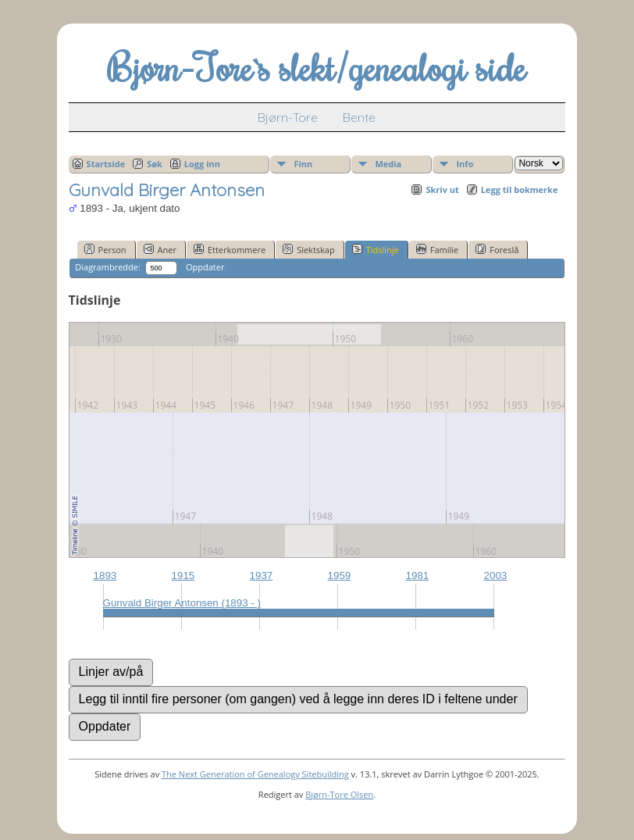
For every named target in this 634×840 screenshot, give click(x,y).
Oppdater (205, 267)
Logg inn (202, 164)
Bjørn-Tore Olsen (339, 794)
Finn (303, 164)
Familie (437, 249)
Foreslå (497, 249)
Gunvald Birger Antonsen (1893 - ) (182, 603)
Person (105, 249)
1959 (340, 575)
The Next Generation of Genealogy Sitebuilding (255, 774)
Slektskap (309, 249)
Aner (160, 249)
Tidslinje (376, 249)
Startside (106, 164)
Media (388, 164)
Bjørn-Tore (288, 117)
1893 (105, 575)
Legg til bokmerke (520, 189)
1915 (183, 575)
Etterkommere (230, 249)
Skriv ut (442, 189)
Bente (359, 117)
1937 (262, 575)
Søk (155, 164)
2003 (496, 575)
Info (465, 164)
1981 (418, 575)
